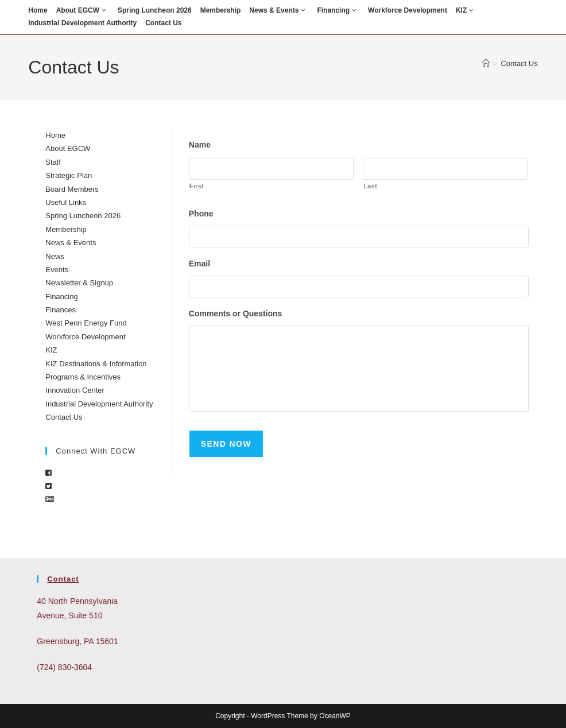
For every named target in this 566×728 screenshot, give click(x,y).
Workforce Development (408, 10)
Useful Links (66, 202)
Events (57, 270)
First (197, 187)
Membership (221, 10)
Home (38, 10)
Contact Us (163, 23)
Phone (201, 215)
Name (200, 145)
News (55, 256)
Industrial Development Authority (82, 23)
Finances (61, 310)
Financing (338, 10)
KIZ (466, 10)
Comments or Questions (236, 317)
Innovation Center (75, 390)
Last (370, 187)
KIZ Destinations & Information (96, 364)
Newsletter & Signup (79, 283)
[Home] (486, 63)
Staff (53, 162)
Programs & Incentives (83, 377)
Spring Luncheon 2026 (155, 10)
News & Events (279, 10)
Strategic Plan (69, 175)
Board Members (72, 189)
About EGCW (83, 10)
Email (199, 266)
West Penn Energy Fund (86, 323)
